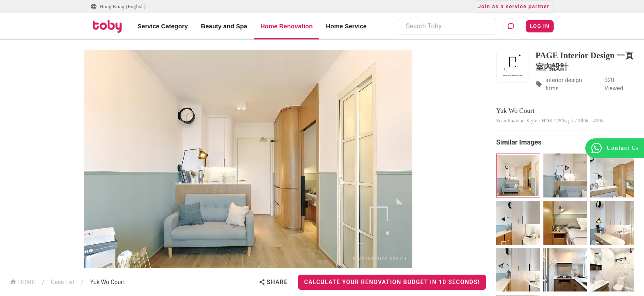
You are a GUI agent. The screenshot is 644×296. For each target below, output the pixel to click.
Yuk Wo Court (107, 282)
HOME (23, 281)
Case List (63, 282)
